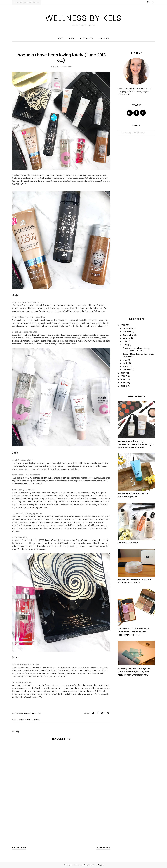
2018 (123, 325)
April (125, 363)
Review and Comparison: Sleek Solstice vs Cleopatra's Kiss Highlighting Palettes (134, 632)
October (127, 332)
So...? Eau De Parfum (22, 682)
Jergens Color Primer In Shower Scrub (29, 317)
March (126, 367)
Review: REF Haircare (128, 543)
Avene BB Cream (20, 537)
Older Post (102, 848)
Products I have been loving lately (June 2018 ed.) (136, 349)
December (128, 329)
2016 (123, 376)
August (126, 338)
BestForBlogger (98, 865)
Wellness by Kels (83, 18)
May (125, 360)
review (37, 719)
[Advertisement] (61, 826)
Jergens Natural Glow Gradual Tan (28, 302)
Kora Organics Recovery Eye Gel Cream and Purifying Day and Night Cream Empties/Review (134, 672)
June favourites (26, 719)
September (128, 335)
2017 (123, 373)
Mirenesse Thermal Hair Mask (26, 664)
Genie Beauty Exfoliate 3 (23, 490)
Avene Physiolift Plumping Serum (27, 513)
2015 (123, 380)
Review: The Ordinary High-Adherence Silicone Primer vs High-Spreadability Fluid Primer (136, 444)
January (127, 370)
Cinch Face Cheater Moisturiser (26, 475)
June (125, 345)
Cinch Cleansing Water (22, 460)
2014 (123, 383)
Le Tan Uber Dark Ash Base (25, 332)
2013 (123, 386)
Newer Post (20, 848)
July (125, 342)
